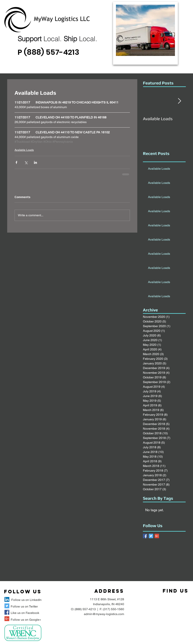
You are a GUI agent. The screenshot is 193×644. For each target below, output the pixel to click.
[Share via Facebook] (16, 162)
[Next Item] (179, 101)
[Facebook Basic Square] (145, 536)
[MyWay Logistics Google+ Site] (7, 619)
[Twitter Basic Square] (151, 536)
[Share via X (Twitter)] (26, 162)
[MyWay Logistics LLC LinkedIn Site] (7, 599)
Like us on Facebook (25, 613)
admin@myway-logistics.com (104, 614)
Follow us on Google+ (26, 620)
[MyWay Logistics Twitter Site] (7, 606)
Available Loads (24, 150)
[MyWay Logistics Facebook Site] (7, 612)
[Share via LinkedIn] (35, 162)
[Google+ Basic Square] (157, 536)
